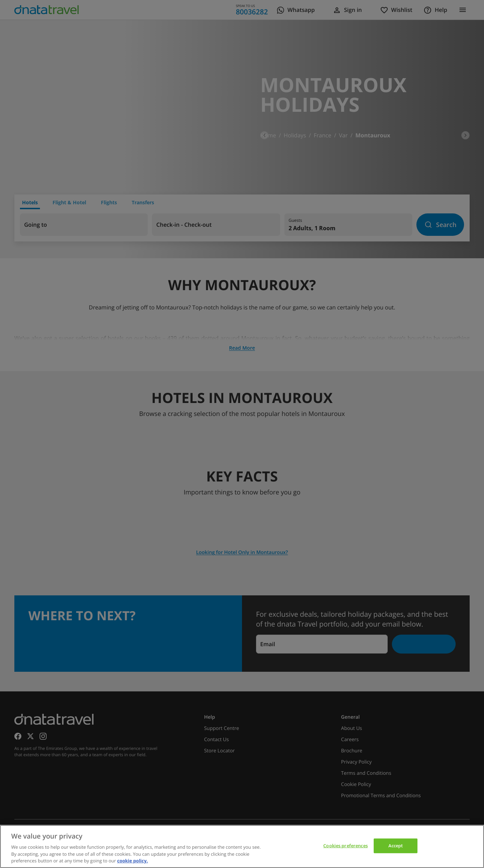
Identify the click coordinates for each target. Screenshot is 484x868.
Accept (396, 846)
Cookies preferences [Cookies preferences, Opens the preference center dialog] (345, 846)
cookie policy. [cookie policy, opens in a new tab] (132, 861)
